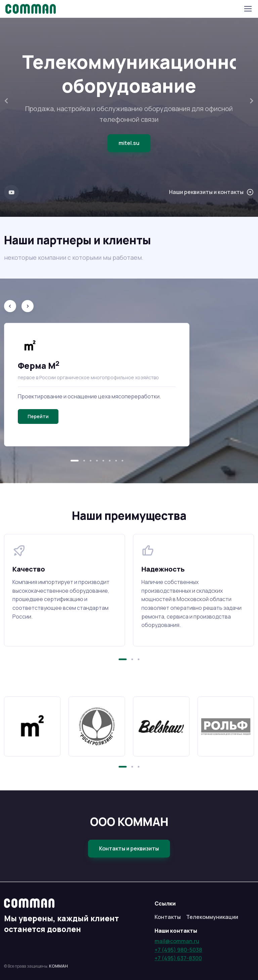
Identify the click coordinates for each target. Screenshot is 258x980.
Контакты (168, 917)
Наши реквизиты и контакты (211, 192)
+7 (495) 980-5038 (178, 950)
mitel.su (129, 143)
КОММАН (58, 966)
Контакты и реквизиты (129, 848)
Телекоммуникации (212, 917)
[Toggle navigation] (248, 9)
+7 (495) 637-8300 (178, 958)
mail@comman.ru (177, 941)
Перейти (38, 416)
